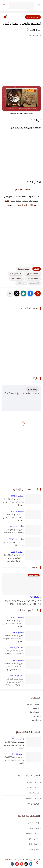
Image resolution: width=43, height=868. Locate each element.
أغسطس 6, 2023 (16, 526)
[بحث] (4, 5)
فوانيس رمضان (34, 283)
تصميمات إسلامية (33, 17)
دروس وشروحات (34, 803)
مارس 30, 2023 (16, 511)
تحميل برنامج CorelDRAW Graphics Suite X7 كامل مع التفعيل (13, 517)
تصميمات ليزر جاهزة (33, 278)
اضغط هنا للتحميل (22, 190)
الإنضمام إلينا (35, 712)
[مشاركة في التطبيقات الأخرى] (10, 293)
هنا (8, 205)
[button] (30, 293)
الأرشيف (36, 708)
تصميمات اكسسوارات (32, 274)
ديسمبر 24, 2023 (16, 676)
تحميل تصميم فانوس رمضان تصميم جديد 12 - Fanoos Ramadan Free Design (22, 602)
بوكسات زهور (35, 828)
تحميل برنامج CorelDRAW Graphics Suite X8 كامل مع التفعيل (13, 502)
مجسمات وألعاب (34, 844)
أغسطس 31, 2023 (15, 539)
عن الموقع (36, 720)
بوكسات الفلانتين (33, 823)
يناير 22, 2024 (34, 597)
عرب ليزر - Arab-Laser (12, 859)
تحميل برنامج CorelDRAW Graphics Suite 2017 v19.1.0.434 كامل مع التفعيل (14, 558)
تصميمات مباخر (34, 793)
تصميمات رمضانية (16, 274)
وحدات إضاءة (21, 283)
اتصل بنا (37, 716)
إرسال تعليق (32, 389)
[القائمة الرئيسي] (39, 5)
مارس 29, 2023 (16, 496)
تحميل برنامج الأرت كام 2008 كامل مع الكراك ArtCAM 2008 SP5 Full (15, 682)
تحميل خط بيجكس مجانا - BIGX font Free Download (14, 531)
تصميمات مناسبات (16, 278)
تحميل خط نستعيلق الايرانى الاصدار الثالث (13, 544)
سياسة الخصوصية (33, 704)
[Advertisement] (21, 63)
